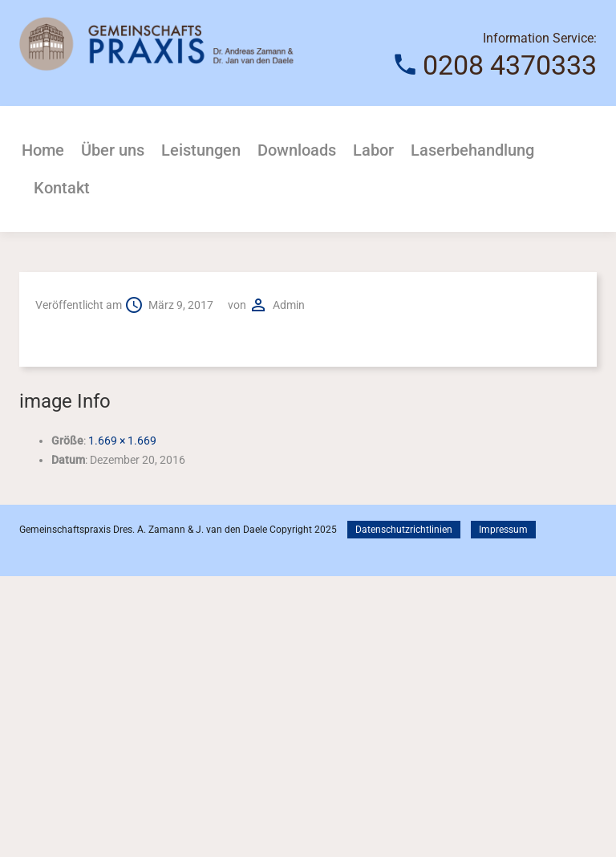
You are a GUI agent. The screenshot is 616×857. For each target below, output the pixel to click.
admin (289, 305)
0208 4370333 (510, 65)
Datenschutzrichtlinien (404, 530)
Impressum (503, 530)
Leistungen (201, 150)
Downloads (297, 150)
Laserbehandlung (472, 150)
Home (43, 150)
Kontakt (62, 188)
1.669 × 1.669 (122, 441)
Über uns (113, 150)
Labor (373, 150)
